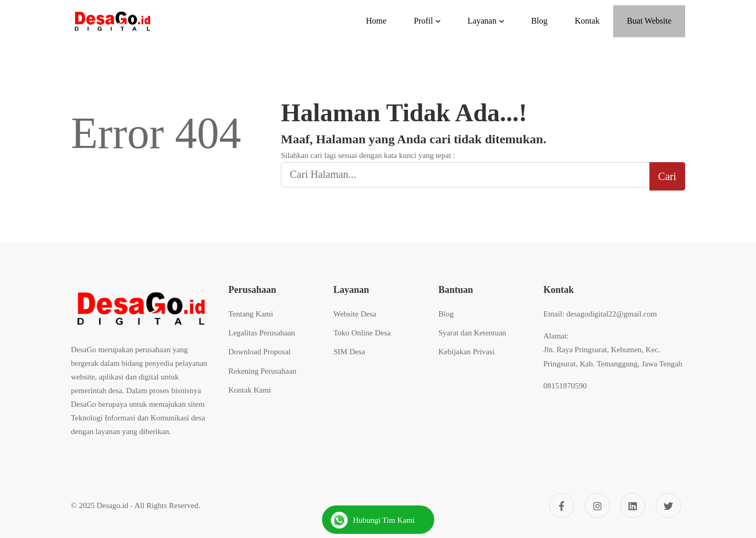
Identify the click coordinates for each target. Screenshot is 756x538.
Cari (667, 176)
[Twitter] (668, 505)
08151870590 (565, 386)
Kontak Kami (250, 390)
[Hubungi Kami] (378, 520)
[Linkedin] (633, 505)
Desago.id (112, 505)
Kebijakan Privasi (466, 352)
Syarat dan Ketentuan (472, 333)
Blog (446, 314)
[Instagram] (597, 505)
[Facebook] (562, 505)
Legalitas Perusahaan (262, 333)
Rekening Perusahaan (262, 371)
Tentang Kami (251, 314)
